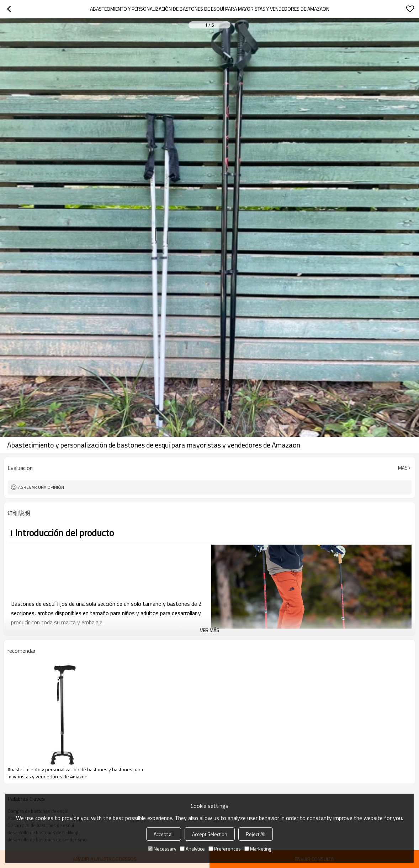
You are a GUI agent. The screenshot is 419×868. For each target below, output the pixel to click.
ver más (210, 630)
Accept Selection (210, 834)
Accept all (164, 834)
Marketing (258, 849)
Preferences (225, 849)
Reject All (256, 834)
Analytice (192, 849)
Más (403, 468)
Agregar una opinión (41, 487)
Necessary (162, 849)
